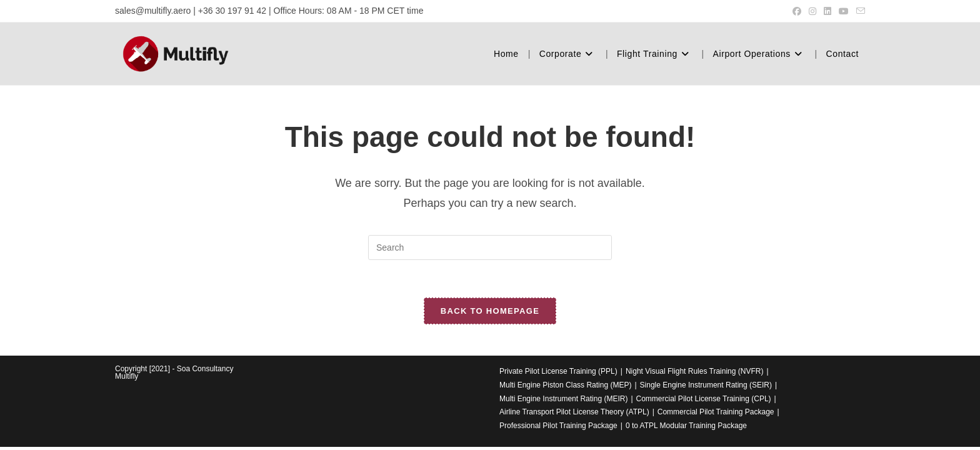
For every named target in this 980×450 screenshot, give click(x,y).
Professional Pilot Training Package (558, 426)
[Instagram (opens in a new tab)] (812, 11)
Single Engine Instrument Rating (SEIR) (706, 385)
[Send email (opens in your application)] (859, 11)
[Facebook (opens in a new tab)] (797, 11)
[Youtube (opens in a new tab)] (844, 11)
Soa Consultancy (205, 369)
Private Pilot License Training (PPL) (558, 371)
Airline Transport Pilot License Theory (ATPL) (574, 412)
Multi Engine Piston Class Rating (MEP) (565, 385)
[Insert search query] (490, 247)
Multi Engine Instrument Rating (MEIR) (563, 399)
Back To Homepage (490, 311)
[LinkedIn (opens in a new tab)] (827, 11)
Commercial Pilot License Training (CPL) (704, 399)
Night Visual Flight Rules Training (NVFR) (695, 371)
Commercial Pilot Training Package (716, 412)
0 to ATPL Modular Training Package (686, 426)
